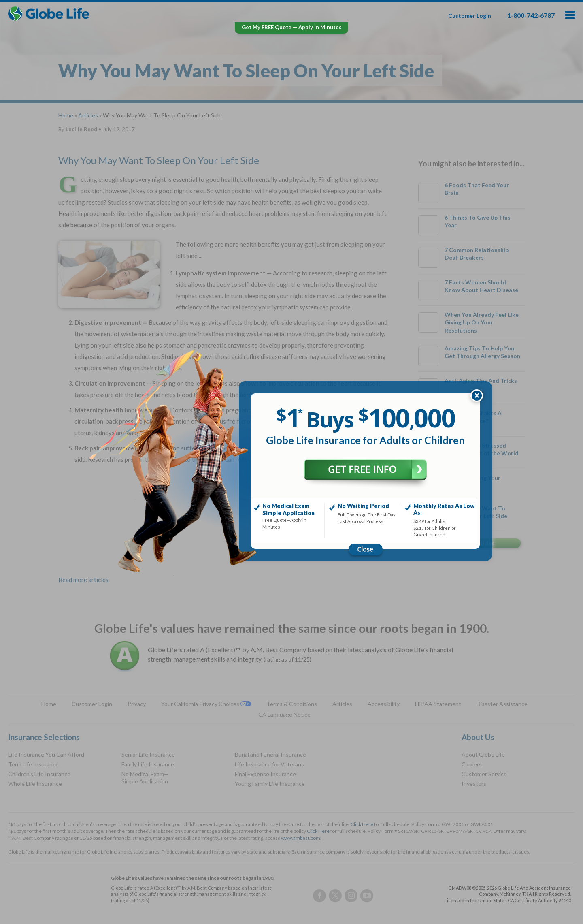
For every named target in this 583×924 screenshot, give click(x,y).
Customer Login (470, 16)
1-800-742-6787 (531, 15)
